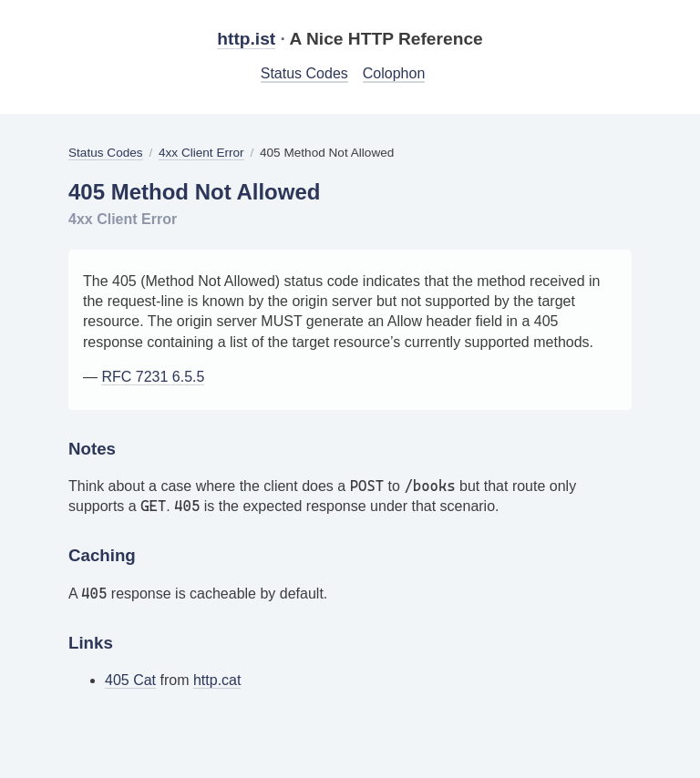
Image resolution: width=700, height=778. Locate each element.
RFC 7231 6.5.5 (153, 377)
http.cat (217, 680)
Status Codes (304, 73)
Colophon (394, 73)
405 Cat (130, 680)
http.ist (246, 39)
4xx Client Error (201, 153)
